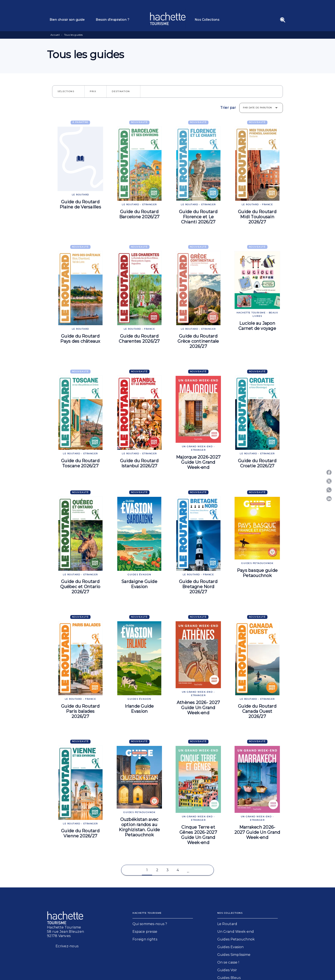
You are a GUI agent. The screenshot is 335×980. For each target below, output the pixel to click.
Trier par (228, 108)
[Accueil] (168, 19)
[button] (68, 92)
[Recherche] (283, 20)
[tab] (70, 20)
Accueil (55, 35)
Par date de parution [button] (257, 108)
